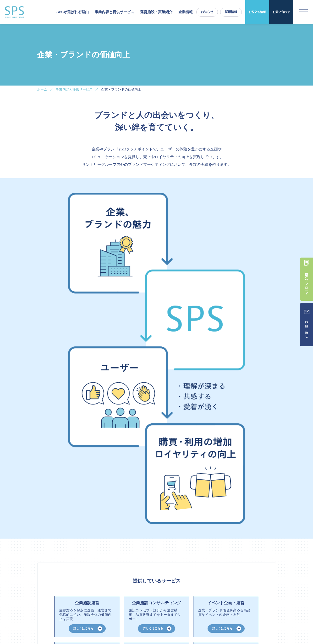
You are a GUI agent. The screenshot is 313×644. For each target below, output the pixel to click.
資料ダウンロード (94, 518)
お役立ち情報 (257, 12)
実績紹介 (141, 606)
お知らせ (207, 12)
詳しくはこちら (83, 303)
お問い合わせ (281, 12)
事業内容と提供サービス (90, 606)
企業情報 (186, 12)
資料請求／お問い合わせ (259, 606)
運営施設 (121, 606)
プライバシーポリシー (262, 615)
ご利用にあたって (231, 615)
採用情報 (231, 12)
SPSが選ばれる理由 (73, 12)
